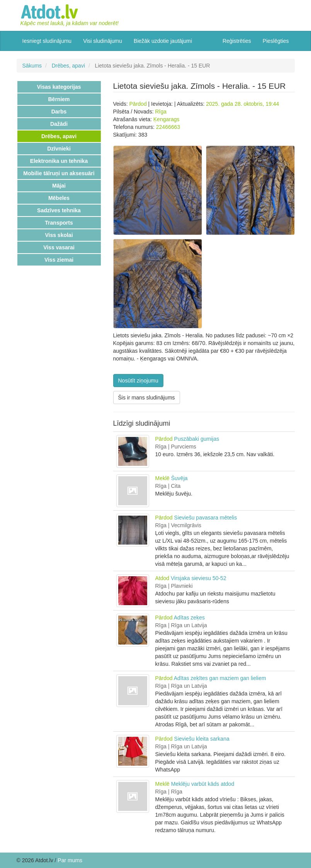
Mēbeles (59, 198)
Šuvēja (179, 478)
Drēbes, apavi (68, 66)
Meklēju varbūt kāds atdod (203, 784)
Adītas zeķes (189, 618)
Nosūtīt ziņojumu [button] (138, 381)
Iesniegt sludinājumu (47, 41)
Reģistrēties (237, 41)
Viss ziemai (59, 260)
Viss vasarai (59, 247)
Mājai (59, 186)
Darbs (59, 112)
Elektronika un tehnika (59, 161)
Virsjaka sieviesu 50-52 (199, 578)
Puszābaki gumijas (197, 439)
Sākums (32, 66)
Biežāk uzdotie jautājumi (163, 41)
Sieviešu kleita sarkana (202, 739)
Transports (59, 223)
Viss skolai (59, 235)
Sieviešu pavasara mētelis (206, 518)
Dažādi (59, 124)
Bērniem (59, 99)
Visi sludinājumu (103, 41)
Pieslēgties (276, 41)
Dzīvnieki (59, 149)
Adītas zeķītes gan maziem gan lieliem (220, 678)
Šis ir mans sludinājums (147, 398)
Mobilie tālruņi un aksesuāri (59, 173)
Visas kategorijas (59, 87)
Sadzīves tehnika (59, 210)
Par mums (70, 860)
